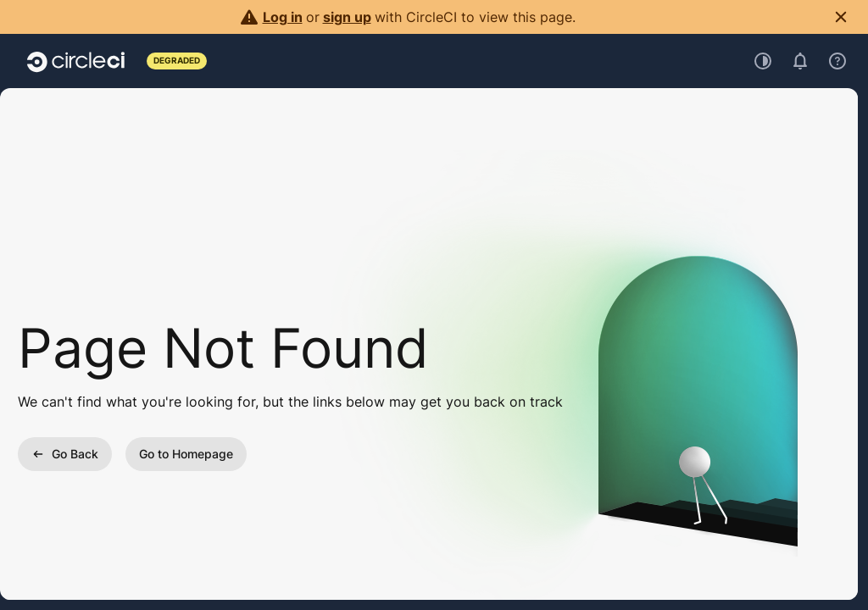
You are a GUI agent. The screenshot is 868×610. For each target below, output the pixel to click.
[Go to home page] (76, 61)
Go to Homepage (186, 454)
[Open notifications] (800, 61)
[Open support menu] (837, 61)
